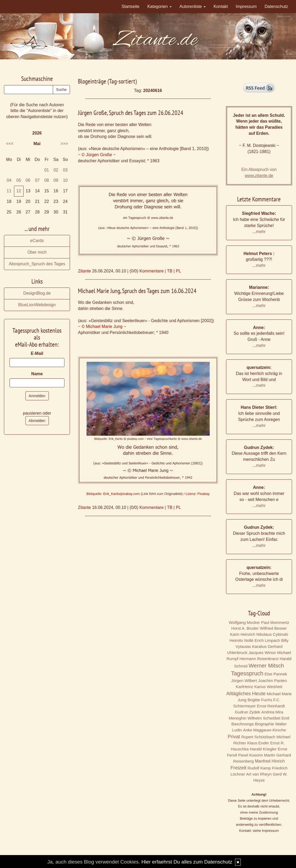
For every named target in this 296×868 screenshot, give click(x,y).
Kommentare (152, 271)
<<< (10, 144)
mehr (261, 232)
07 (37, 180)
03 (65, 170)
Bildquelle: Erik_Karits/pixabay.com (113, 494)
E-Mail (37, 353)
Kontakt (221, 6)
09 (56, 180)
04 (9, 180)
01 (47, 170)
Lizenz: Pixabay (198, 494)
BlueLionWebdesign (37, 305)
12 (19, 191)
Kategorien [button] (159, 6)
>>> (64, 144)
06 (28, 180)
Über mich (37, 252)
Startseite (130, 6)
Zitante (84, 271)
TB (170, 271)
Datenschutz (276, 6)
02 (56, 170)
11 (9, 191)
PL (178, 271)
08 (47, 180)
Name (37, 374)
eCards (37, 241)
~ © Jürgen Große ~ (97, 155)
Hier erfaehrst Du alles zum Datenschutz (187, 862)
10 (65, 180)
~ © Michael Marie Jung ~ (102, 326)
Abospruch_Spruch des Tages (37, 264)
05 (19, 180)
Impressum (246, 6)
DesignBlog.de (37, 293)
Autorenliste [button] (193, 6)
